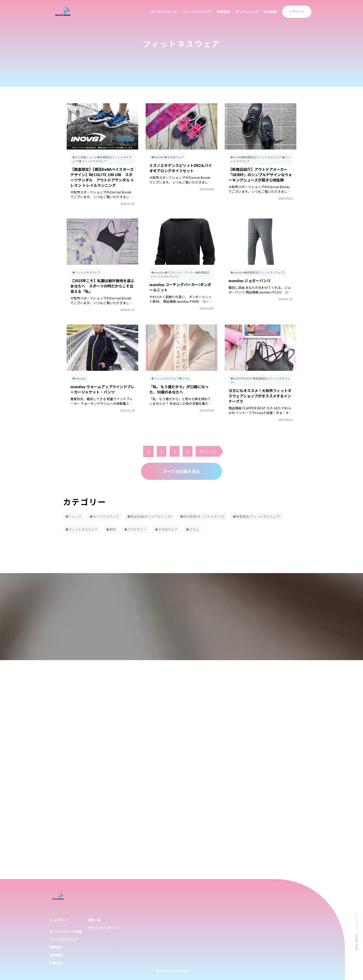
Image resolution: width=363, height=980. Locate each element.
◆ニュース (73, 516)
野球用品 (223, 12)
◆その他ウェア (166, 529)
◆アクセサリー (135, 529)
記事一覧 (94, 920)
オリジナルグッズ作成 (66, 931)
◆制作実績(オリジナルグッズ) (202, 516)
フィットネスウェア (197, 12)
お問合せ (56, 963)
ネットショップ (247, 12)
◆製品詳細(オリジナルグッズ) (149, 516)
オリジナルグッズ (164, 12)
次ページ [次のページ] (208, 451)
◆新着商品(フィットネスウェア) (257, 516)
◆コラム (192, 529)
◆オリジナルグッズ (104, 516)
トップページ (59, 920)
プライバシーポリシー (104, 928)
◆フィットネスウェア (81, 529)
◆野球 (111, 529)
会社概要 (270, 12)
